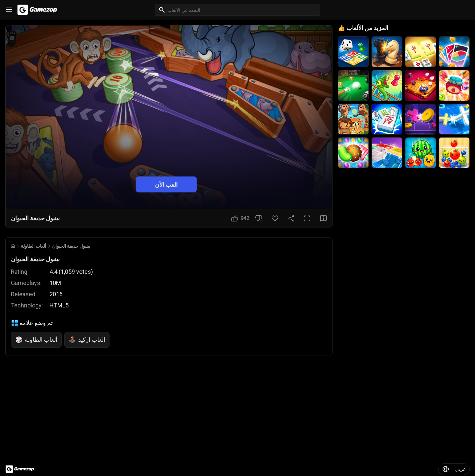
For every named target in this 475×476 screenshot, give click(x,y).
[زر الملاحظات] (323, 218)
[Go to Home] (13, 246)
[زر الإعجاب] (240, 218)
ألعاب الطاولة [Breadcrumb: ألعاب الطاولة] (33, 246)
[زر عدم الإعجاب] (258, 218)
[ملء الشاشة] (307, 218)
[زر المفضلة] (275, 218)
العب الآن (166, 184)
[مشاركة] (291, 218)
